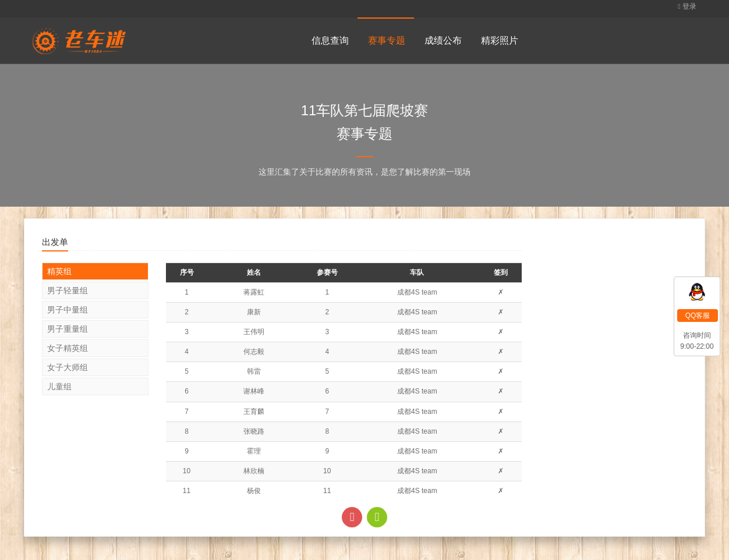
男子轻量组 (68, 290)
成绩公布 (443, 40)
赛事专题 (387, 40)
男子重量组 (68, 329)
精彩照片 (500, 40)
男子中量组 (68, 310)
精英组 (59, 271)
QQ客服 (698, 316)
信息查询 (330, 40)
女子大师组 (68, 367)
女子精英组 (68, 348)
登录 (687, 6)
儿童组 (59, 387)
